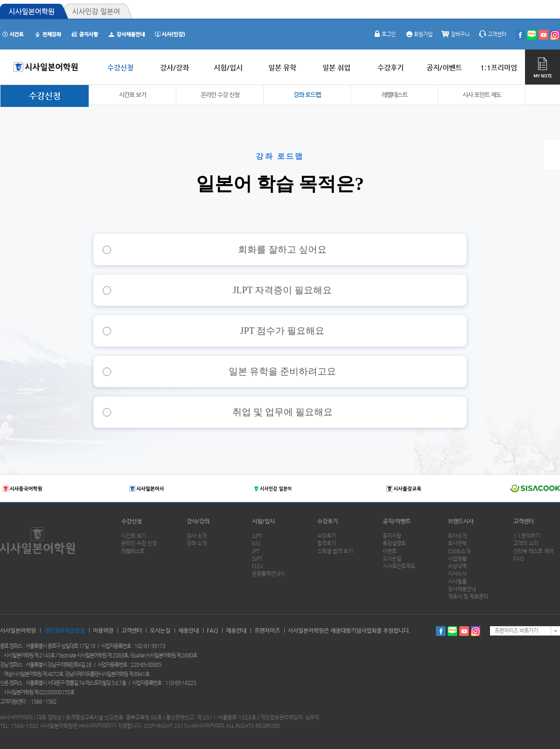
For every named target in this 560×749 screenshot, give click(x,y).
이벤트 (390, 551)
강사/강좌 (198, 521)
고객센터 (492, 34)
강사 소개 (197, 536)
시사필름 (457, 582)
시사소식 (457, 574)
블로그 (452, 631)
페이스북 (441, 631)
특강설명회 (394, 543)
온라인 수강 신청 (220, 95)
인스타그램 (476, 631)
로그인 (384, 34)
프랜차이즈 (267, 630)
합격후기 (327, 543)
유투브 (464, 631)
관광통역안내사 (268, 574)
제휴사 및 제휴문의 (468, 597)
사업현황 (457, 559)
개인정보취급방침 (64, 630)
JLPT (257, 536)
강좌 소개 (197, 543)
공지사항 (392, 536)
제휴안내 (236, 630)
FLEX (258, 566)
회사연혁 (457, 543)
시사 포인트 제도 (482, 95)
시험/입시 (263, 521)
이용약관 (103, 630)
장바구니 (455, 34)
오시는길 (392, 559)
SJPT (257, 559)
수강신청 (45, 95)
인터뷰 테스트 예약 (533, 551)
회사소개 (457, 536)
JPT (256, 551)
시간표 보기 (133, 95)
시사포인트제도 (399, 566)
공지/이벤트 (397, 521)
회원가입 (419, 34)
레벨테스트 (395, 95)
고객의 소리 (526, 543)
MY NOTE (542, 67)
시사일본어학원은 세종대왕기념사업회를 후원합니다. (349, 630)
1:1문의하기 (527, 536)
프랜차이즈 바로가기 (516, 631)
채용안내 (189, 630)
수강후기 (328, 521)
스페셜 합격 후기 (335, 551)
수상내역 (457, 566)
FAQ (519, 559)
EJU (256, 543)
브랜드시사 (461, 521)
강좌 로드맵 (307, 95)
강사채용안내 (462, 589)
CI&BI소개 (459, 551)
